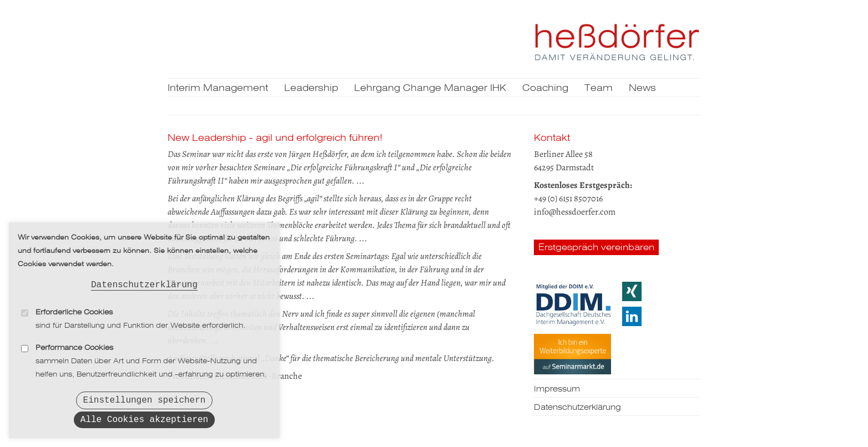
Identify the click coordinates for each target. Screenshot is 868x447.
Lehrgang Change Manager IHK (430, 88)
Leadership (311, 88)
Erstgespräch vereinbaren (596, 247)
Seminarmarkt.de (572, 354)
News (642, 88)
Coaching (545, 88)
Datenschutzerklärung (144, 280)
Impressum (557, 389)
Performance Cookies (74, 344)
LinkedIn (632, 316)
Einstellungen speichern (145, 398)
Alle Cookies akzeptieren (144, 419)
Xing (632, 291)
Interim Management (218, 88)
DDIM (572, 304)
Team (599, 88)
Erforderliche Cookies (74, 309)
